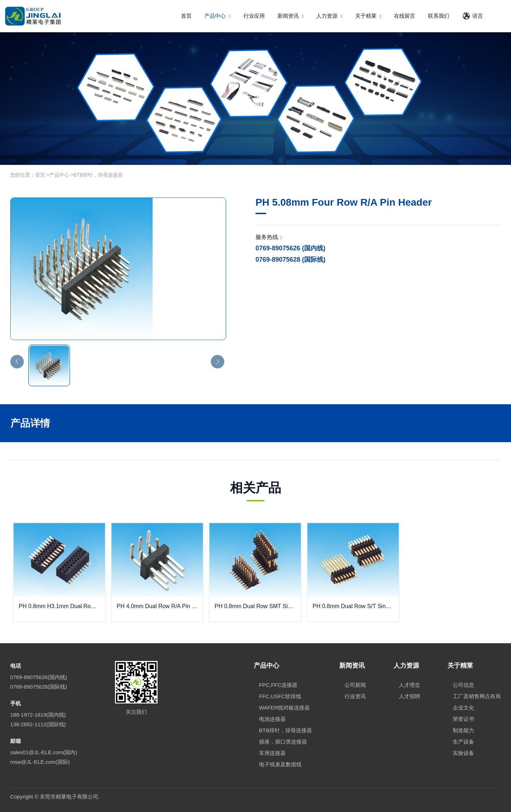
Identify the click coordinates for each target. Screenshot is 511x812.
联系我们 (439, 16)
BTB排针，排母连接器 (98, 175)
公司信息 (463, 685)
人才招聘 (410, 696)
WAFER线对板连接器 (285, 708)
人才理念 (410, 685)
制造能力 (463, 730)
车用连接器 (272, 753)
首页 (186, 16)
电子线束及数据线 (280, 764)
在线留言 (405, 16)
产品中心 (218, 16)
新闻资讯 (291, 16)
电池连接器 (272, 719)
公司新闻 (355, 685)
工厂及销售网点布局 (477, 696)
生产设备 (463, 742)
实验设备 (463, 753)
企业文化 (463, 708)
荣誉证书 (463, 719)
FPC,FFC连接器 (278, 685)
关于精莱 (368, 16)
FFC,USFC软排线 (280, 696)
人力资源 (329, 16)
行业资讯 (355, 696)
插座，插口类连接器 (283, 742)
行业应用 (254, 16)
